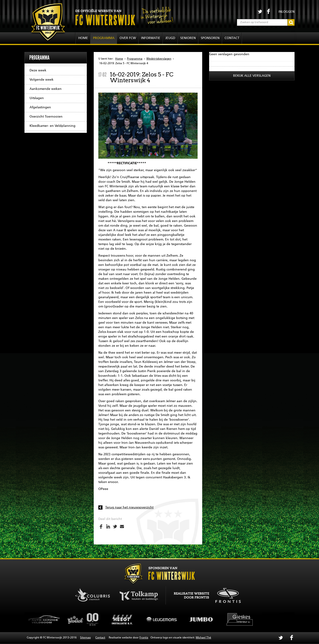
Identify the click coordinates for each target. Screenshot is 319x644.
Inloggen (286, 12)
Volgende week (42, 80)
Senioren (188, 38)
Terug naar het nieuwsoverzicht (129, 507)
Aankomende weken (46, 89)
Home (83, 38)
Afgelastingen (40, 107)
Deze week (38, 70)
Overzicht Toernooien (46, 117)
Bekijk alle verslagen (252, 76)
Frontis (144, 638)
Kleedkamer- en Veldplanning (53, 126)
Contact (232, 38)
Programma (104, 38)
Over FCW (128, 38)
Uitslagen (37, 98)
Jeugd (170, 38)
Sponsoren (210, 38)
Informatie (151, 38)
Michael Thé (203, 638)
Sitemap (85, 638)
